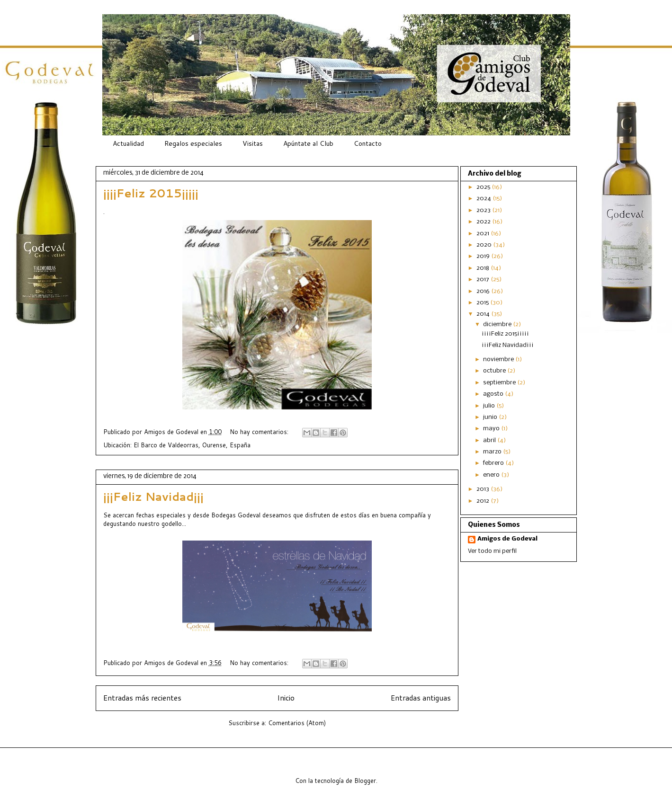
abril (490, 440)
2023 (484, 210)
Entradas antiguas (421, 698)
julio (490, 406)
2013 (484, 489)
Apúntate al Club (308, 143)
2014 (484, 314)
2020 (485, 245)
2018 (484, 268)
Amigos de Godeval (172, 432)
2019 (484, 256)
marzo (493, 452)
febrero (494, 463)
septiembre (500, 383)
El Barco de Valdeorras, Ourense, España (192, 445)
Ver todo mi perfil (492, 551)
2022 (484, 222)
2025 (484, 187)
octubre (495, 371)
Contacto (368, 143)
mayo (492, 429)
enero (492, 475)
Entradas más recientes (142, 698)
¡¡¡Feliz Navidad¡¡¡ (153, 497)
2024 (484, 199)
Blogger (365, 781)
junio (491, 417)
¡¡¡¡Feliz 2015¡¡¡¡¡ (151, 193)
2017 (484, 280)
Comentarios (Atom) (297, 723)
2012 (484, 501)
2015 (483, 303)
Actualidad (128, 143)
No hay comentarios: (260, 432)
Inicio (286, 698)
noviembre (499, 360)
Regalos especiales (193, 143)
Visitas (253, 143)
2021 (484, 234)
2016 (484, 291)
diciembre (498, 324)
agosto (494, 394)
